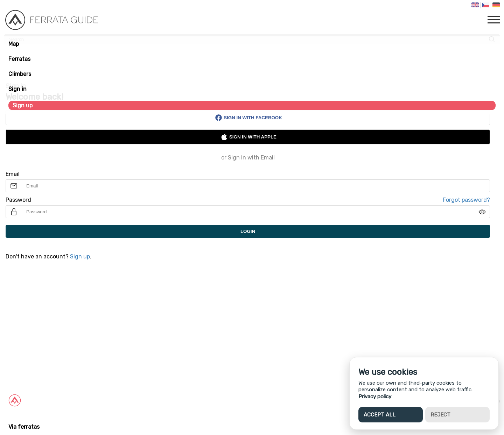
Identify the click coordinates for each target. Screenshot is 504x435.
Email (13, 174)
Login (248, 231)
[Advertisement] (210, 323)
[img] (482, 212)
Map (14, 44)
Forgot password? (466, 200)
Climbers (20, 74)
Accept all (380, 415)
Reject (440, 415)
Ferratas (19, 59)
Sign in (17, 89)
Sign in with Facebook (248, 118)
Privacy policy (375, 397)
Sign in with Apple (248, 137)
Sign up (23, 105)
